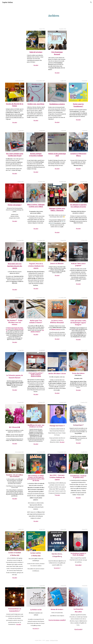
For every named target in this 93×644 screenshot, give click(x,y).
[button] (91, 2)
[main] (54, 15)
